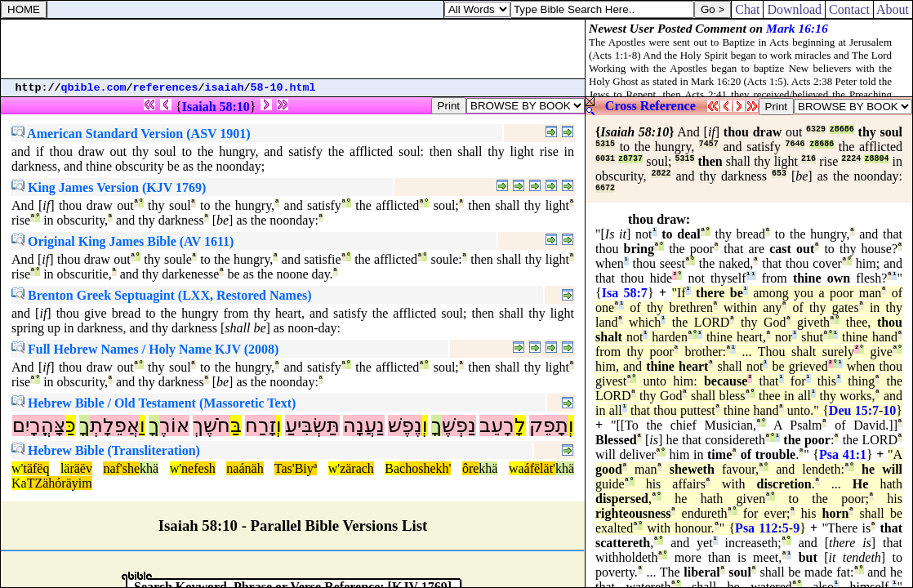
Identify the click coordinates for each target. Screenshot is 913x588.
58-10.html (283, 88)
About (893, 9)
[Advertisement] (293, 49)
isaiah (225, 88)
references (166, 88)
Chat (747, 9)
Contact (849, 9)
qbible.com (94, 88)
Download (794, 9)
